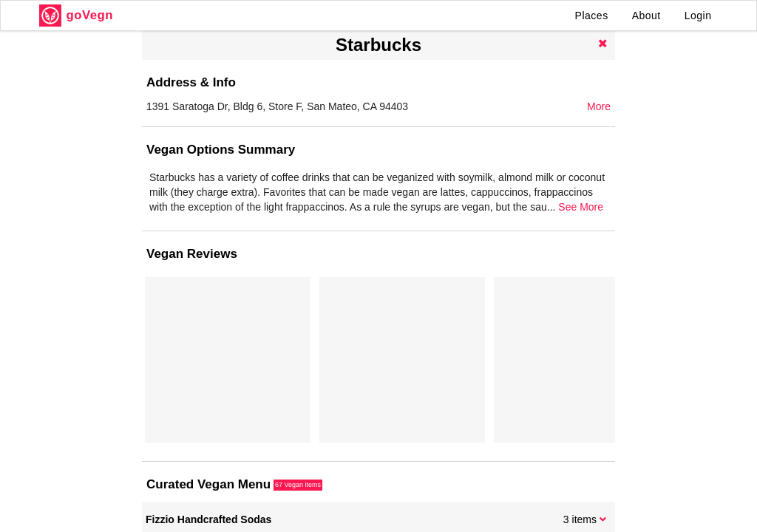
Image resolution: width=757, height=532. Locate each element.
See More (581, 207)
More (599, 106)
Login (698, 16)
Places (592, 16)
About (646, 16)
